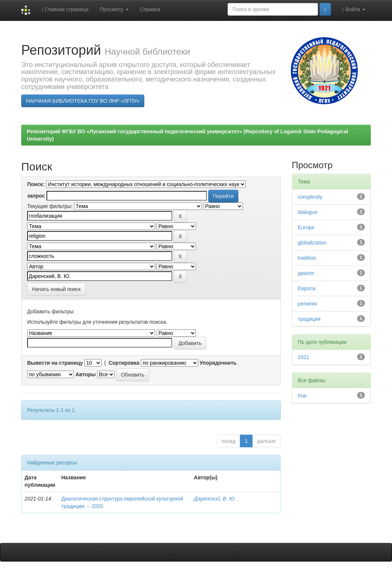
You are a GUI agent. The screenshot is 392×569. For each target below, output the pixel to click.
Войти (354, 9)
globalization (312, 243)
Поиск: (36, 184)
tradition (307, 258)
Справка (150, 9)
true (302, 396)
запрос (36, 196)
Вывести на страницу (55, 363)
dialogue (308, 212)
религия (308, 304)
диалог (306, 273)
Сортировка (124, 363)
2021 (304, 357)
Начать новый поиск (56, 289)
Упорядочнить (218, 363)
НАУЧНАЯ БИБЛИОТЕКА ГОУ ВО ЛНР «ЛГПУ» (83, 101)
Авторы (86, 374)
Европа (307, 288)
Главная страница (65, 9)
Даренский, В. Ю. (215, 499)
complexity (310, 197)
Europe (306, 227)
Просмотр (114, 9)
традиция (309, 319)
